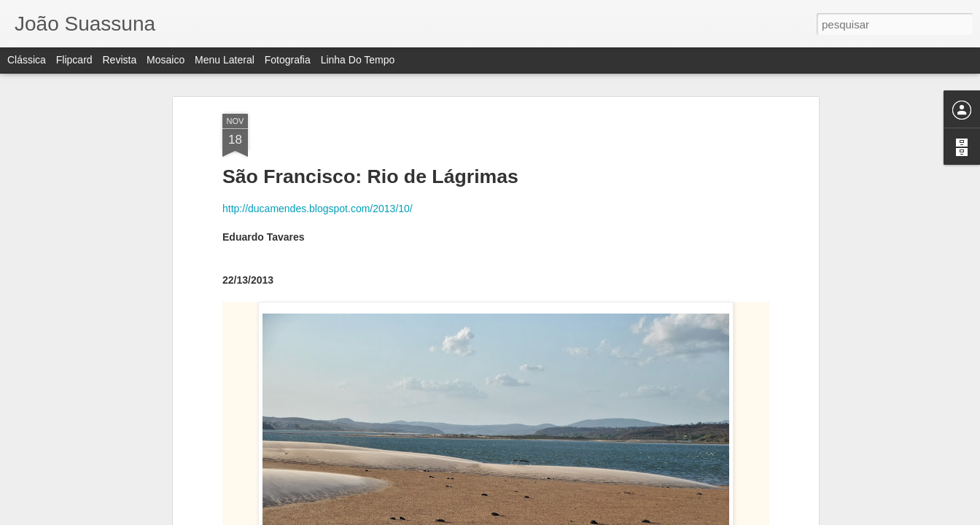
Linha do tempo (358, 60)
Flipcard (74, 60)
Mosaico (166, 60)
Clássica (27, 60)
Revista (119, 60)
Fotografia (288, 60)
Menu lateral (225, 60)
